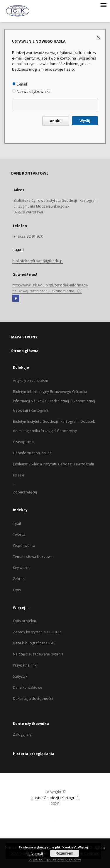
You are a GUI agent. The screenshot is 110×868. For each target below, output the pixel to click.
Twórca (19, 534)
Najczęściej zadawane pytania (38, 654)
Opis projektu (25, 621)
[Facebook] (16, 299)
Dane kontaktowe (28, 687)
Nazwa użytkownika (31, 92)
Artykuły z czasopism (31, 381)
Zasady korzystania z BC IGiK (37, 632)
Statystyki (21, 676)
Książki (19, 475)
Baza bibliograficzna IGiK (34, 643)
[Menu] (103, 5)
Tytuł (17, 523)
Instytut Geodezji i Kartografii (55, 798)
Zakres (19, 579)
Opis (17, 590)
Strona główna (25, 351)
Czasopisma (23, 442)
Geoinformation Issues (32, 453)
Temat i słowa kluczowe (33, 557)
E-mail (20, 84)
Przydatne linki (25, 665)
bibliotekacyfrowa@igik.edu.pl (38, 261)
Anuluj (56, 121)
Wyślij (85, 121)
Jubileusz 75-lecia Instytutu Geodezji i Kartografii (54, 464)
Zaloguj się (22, 734)
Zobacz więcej (25, 492)
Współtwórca (24, 546)
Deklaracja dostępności (33, 699)
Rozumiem (64, 853)
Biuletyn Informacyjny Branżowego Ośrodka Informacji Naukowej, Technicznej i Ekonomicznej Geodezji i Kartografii (54, 401)
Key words (22, 568)
